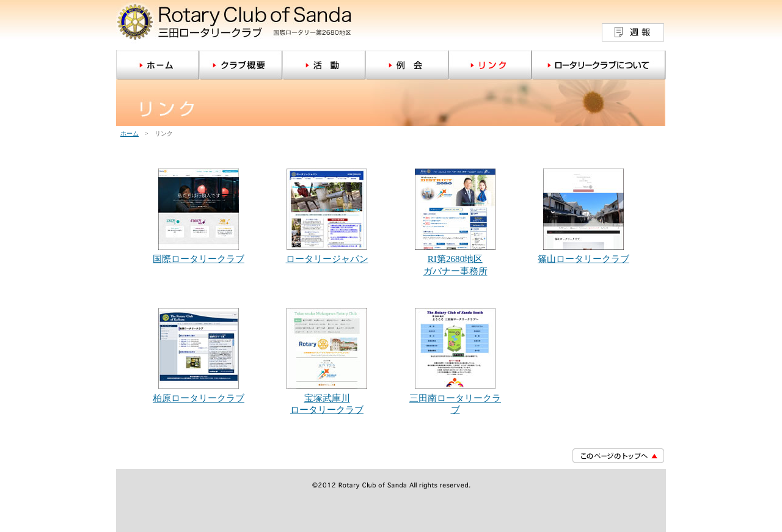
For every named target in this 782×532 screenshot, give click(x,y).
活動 (324, 65)
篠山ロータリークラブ (583, 259)
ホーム (158, 65)
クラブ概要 (241, 65)
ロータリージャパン (327, 259)
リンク (490, 65)
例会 (407, 65)
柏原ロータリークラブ (199, 398)
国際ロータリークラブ (199, 259)
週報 (633, 32)
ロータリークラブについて (599, 65)
